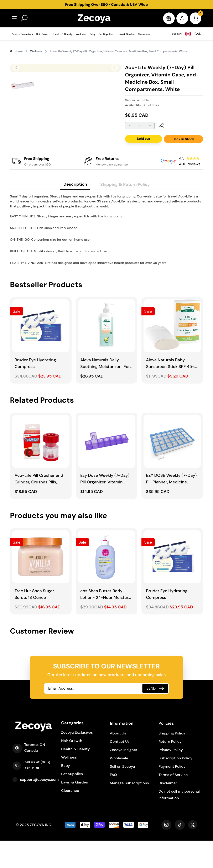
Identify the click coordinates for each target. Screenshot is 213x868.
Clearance (144, 34)
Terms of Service (173, 802)
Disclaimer (168, 810)
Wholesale (119, 786)
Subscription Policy (175, 786)
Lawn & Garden (125, 34)
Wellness (81, 34)
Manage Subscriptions (129, 810)
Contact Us (120, 769)
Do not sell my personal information (179, 822)
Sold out (144, 139)
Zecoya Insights (123, 777)
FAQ (113, 802)
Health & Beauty (63, 34)
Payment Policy (172, 794)
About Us (118, 761)
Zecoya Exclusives (22, 34)
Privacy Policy (171, 777)
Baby (93, 34)
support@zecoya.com (39, 807)
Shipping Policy (172, 761)
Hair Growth (43, 34)
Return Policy (170, 769)
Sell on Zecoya (122, 794)
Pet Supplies (106, 34)
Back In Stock (183, 139)
